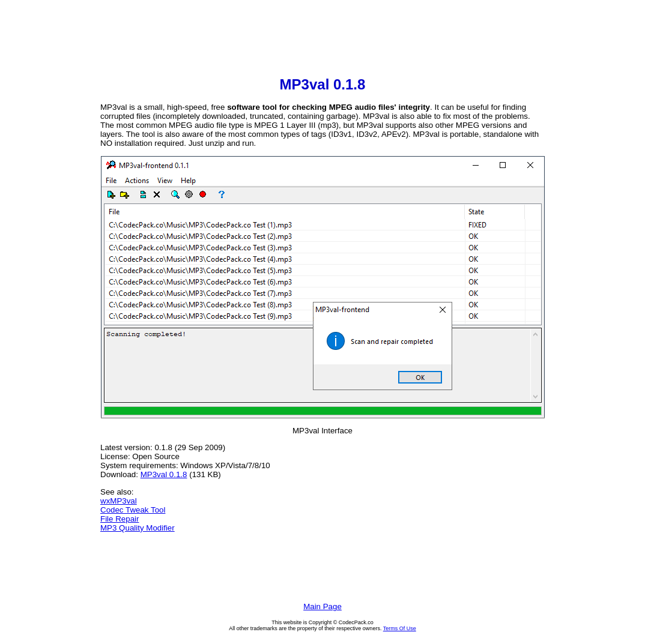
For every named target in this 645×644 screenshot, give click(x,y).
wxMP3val (119, 501)
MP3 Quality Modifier (138, 528)
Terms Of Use (400, 628)
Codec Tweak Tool (133, 510)
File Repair (120, 519)
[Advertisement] (322, 40)
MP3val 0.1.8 (164, 474)
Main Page (322, 606)
